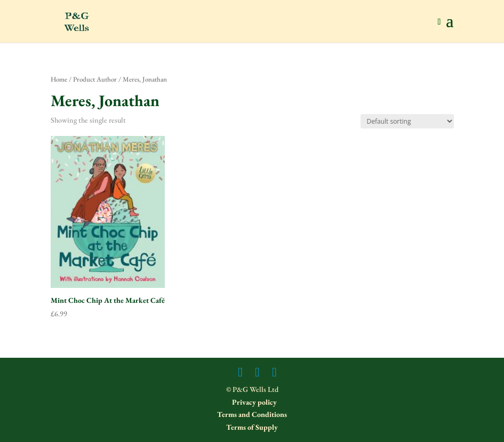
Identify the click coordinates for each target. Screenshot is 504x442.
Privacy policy (254, 402)
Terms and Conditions (252, 414)
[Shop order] (407, 121)
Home (59, 79)
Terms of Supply (252, 427)
